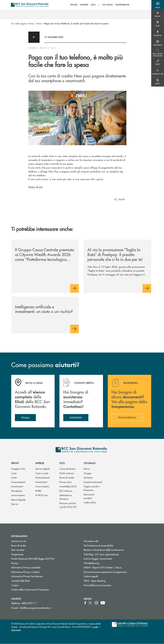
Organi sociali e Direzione (92, 488)
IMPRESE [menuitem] (84, 5)
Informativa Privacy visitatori (25, 572)
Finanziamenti (18, 482)
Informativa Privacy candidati (26, 568)
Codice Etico (90, 502)
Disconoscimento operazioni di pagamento (105, 572)
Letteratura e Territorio (66, 497)
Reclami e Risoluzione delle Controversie (104, 550)
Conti (14, 473)
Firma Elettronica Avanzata (97, 585)
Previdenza (17, 491)
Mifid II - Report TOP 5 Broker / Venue (102, 568)
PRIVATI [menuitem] (74, 5)
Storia (87, 469)
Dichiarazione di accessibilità (98, 546)
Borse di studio (67, 478)
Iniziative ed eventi (93, 482)
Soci (62, 463)
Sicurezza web (91, 541)
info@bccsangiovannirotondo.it (35, 608)
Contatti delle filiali (20, 581)
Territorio (88, 478)
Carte (14, 478)
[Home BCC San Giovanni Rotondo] (30, 5)
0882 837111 (29, 603)
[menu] (100, 5)
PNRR (38, 491)
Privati (15, 463)
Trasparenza (17, 554)
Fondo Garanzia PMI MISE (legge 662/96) (45, 559)
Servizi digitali (43, 469)
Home (31, 23)
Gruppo (88, 473)
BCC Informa (66, 491)
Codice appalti (91, 576)
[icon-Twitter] (90, 603)
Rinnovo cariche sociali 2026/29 (68, 505)
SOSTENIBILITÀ (123, 5)
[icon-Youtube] (103, 603)
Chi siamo (90, 463)
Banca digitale (18, 500)
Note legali (16, 630)
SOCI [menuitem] (93, 5)
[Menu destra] (158, 14)
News (39, 23)
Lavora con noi (19, 541)
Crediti (95, 627)
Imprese (40, 463)
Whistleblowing (91, 563)
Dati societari (18, 550)
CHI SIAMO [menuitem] (108, 5)
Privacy (15, 563)
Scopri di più (35, 187)
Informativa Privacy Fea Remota (27, 576)
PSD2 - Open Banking (107, 581)
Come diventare (67, 469)
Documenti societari (89, 496)
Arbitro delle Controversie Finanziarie (42, 590)
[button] (158, 5)
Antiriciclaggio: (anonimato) (98, 559)
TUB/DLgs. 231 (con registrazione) (101, 554)
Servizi (15, 504)
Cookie (15, 585)
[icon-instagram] (96, 603)
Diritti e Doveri (67, 473)
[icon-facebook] (85, 603)
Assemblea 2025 (68, 486)
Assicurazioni (18, 495)
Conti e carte (42, 473)
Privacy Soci (66, 482)
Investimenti (17, 486)
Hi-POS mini (42, 495)
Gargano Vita (18, 469)
